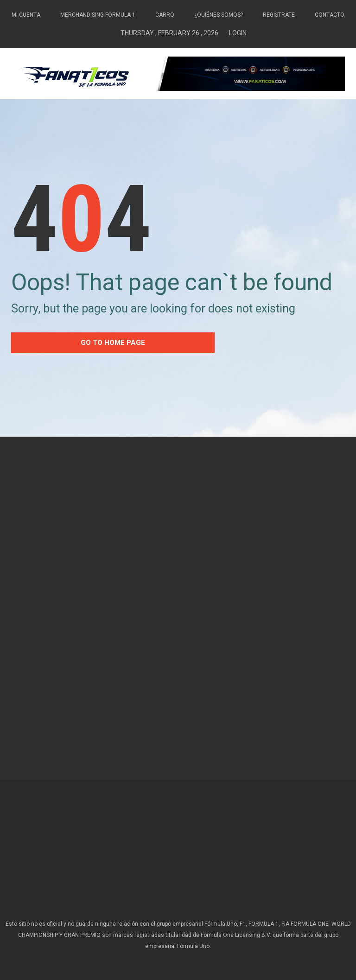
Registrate (279, 15)
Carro (165, 15)
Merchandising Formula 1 (98, 15)
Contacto (330, 15)
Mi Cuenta (26, 15)
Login (238, 33)
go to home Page (113, 343)
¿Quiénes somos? (219, 15)
